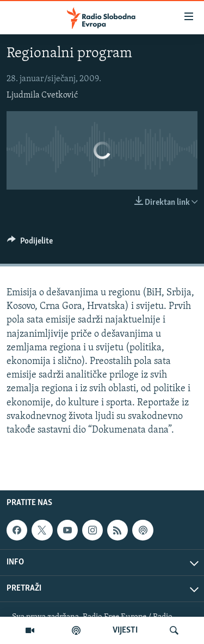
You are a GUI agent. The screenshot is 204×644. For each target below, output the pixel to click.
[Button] (30, 244)
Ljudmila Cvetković (42, 95)
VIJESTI (125, 630)
